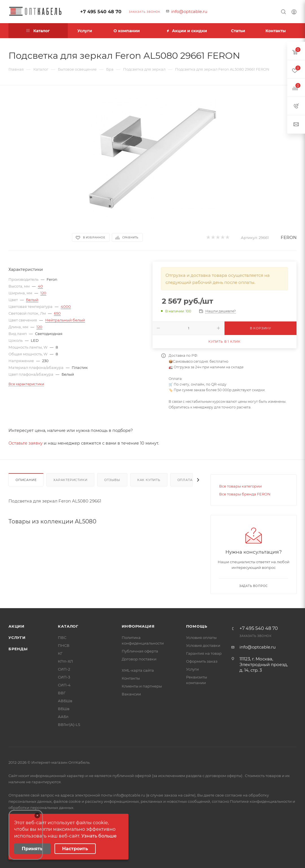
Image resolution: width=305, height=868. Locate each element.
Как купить (149, 480)
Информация (138, 626)
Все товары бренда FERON (245, 494)
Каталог (68, 626)
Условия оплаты (201, 638)
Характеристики (70, 480)
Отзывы (112, 480)
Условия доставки (203, 645)
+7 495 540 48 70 (101, 12)
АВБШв (65, 701)
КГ (60, 653)
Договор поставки (139, 659)
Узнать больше (99, 836)
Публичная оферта (140, 651)
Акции (17, 626)
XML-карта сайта (138, 670)
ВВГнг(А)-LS (69, 725)
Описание (26, 480)
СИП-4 (64, 685)
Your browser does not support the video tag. (26, 835)
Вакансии (131, 694)
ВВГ (62, 693)
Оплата (185, 480)
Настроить (75, 849)
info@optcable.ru (189, 11)
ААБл (63, 717)
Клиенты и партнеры (142, 686)
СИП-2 (64, 669)
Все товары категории (240, 486)
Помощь (197, 626)
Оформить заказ (202, 661)
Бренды (18, 649)
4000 (66, 306)
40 (40, 286)
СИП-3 (64, 677)
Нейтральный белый (65, 320)
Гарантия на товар (204, 653)
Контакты (131, 678)
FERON (289, 237)
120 (43, 293)
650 (57, 313)
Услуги (17, 638)
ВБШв (64, 709)
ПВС (62, 638)
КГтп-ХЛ (65, 661)
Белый (32, 300)
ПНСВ (64, 645)
